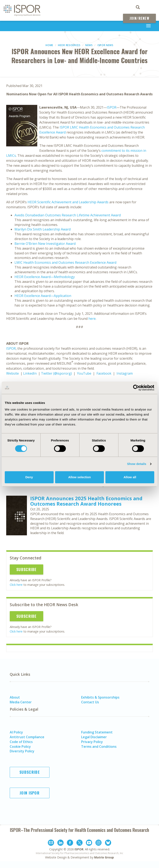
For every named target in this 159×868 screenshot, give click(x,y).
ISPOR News (105, 45)
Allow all (130, 477)
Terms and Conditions (99, 747)
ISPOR (112, 107)
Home (49, 45)
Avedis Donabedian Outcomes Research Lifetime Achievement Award (68, 215)
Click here (16, 585)
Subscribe (26, 569)
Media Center (21, 702)
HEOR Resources (69, 45)
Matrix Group (104, 857)
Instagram (125, 373)
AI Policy (16, 732)
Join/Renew (139, 18)
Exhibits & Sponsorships (100, 697)
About (15, 697)
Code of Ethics (21, 742)
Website (13, 373)
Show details (137, 464)
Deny (29, 477)
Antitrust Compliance (27, 737)
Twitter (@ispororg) (56, 373)
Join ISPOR (30, 793)
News (89, 45)
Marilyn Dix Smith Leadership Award (43, 229)
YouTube (84, 373)
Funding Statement (97, 732)
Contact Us (90, 702)
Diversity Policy (22, 751)
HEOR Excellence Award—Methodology (45, 277)
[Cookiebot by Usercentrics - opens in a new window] (136, 388)
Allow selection (79, 477)
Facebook (104, 373)
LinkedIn (30, 373)
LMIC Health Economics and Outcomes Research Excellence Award (65, 262)
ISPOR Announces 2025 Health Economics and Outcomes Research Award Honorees (86, 501)
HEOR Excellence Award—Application (43, 296)
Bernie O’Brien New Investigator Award (45, 244)
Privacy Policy (92, 742)
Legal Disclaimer (94, 737)
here (92, 319)
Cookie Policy (20, 747)
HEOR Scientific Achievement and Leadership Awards (68, 202)
